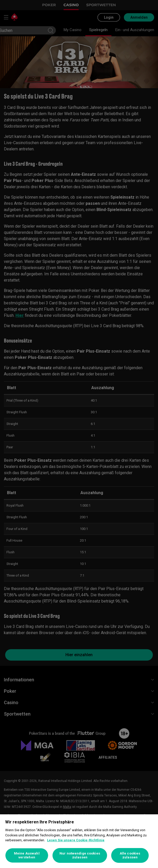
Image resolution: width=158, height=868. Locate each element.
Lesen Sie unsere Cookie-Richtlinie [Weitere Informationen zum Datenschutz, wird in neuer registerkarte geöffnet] (76, 840)
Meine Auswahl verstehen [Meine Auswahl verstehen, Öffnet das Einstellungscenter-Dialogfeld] (27, 855)
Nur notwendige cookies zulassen (80, 855)
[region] (79, 841)
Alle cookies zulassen (130, 855)
